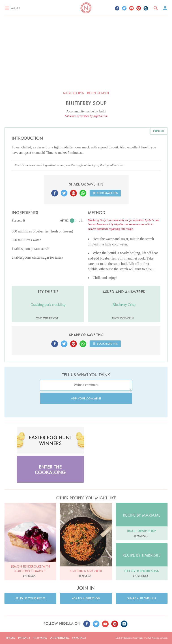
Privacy (24, 638)
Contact (79, 638)
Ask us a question (86, 598)
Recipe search (98, 93)
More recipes (73, 93)
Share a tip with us (142, 598)
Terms (10, 638)
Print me (159, 131)
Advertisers (60, 638)
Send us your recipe (30, 598)
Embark (128, 638)
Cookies (40, 638)
